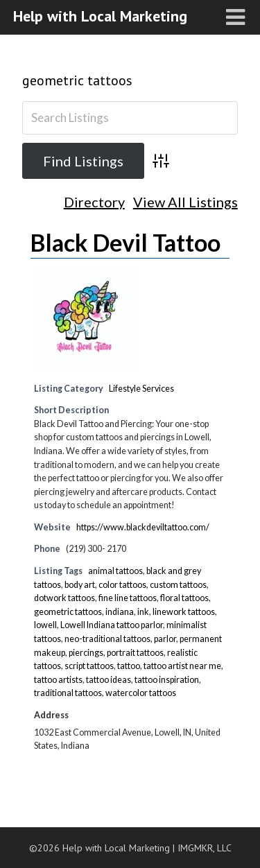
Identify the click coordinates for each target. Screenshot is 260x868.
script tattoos (89, 666)
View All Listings (185, 202)
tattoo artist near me (182, 666)
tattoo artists (58, 680)
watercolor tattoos (141, 693)
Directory (94, 202)
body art (80, 585)
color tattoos (122, 585)
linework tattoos (184, 612)
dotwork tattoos (64, 598)
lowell (45, 625)
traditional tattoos (68, 693)
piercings (86, 653)
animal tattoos (115, 571)
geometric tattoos (77, 80)
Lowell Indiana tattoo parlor (112, 625)
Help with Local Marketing (100, 16)
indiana (120, 612)
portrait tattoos (135, 653)
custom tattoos (178, 585)
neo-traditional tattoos (107, 639)
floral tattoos (184, 598)
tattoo (129, 666)
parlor (165, 639)
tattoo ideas (109, 680)
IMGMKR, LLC (205, 848)
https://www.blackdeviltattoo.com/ (143, 527)
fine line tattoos (128, 598)
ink (143, 612)
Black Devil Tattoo (125, 242)
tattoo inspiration (167, 680)
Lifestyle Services (141, 389)
